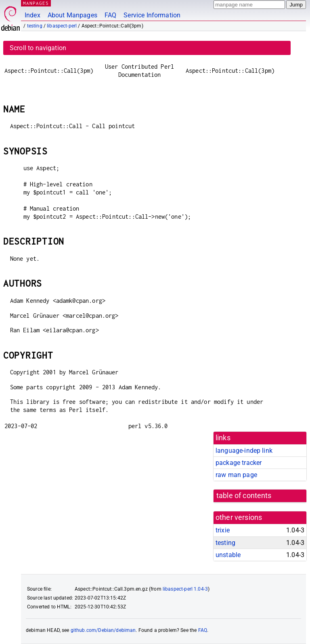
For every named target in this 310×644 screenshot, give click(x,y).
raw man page (236, 475)
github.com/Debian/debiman (103, 630)
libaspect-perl (62, 26)
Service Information (152, 15)
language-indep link (244, 451)
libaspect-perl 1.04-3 (185, 589)
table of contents (244, 496)
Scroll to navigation (38, 48)
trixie (223, 530)
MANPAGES (36, 3)
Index (32, 15)
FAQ (110, 15)
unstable (228, 555)
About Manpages (72, 15)
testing (35, 26)
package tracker (239, 463)
